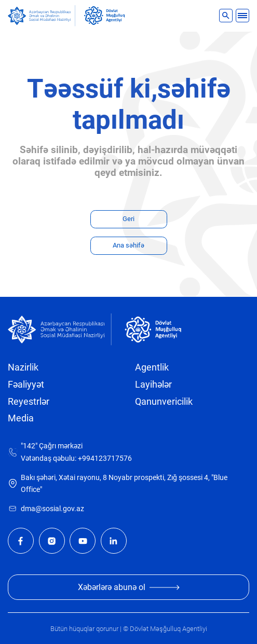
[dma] (104, 16)
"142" (29, 446)
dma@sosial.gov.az (52, 509)
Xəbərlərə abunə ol (129, 587)
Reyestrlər (29, 402)
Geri (128, 219)
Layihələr (153, 385)
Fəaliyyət (26, 385)
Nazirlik (23, 367)
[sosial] (42, 16)
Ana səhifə (128, 245)
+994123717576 (105, 458)
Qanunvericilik (164, 402)
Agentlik (152, 367)
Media (21, 418)
